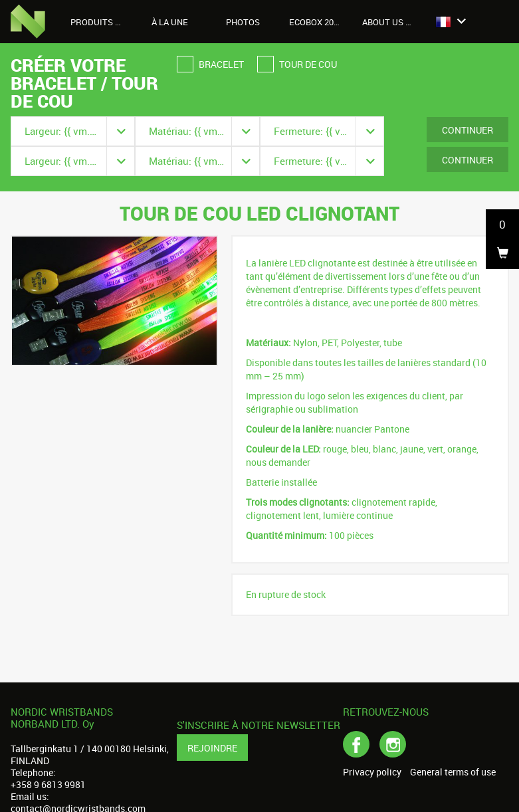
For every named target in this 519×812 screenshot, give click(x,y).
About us (390, 22)
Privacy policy (372, 772)
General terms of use (453, 772)
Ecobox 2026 (316, 22)
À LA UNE (170, 22)
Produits (99, 22)
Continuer (467, 130)
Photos (243, 22)
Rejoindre (212, 748)
